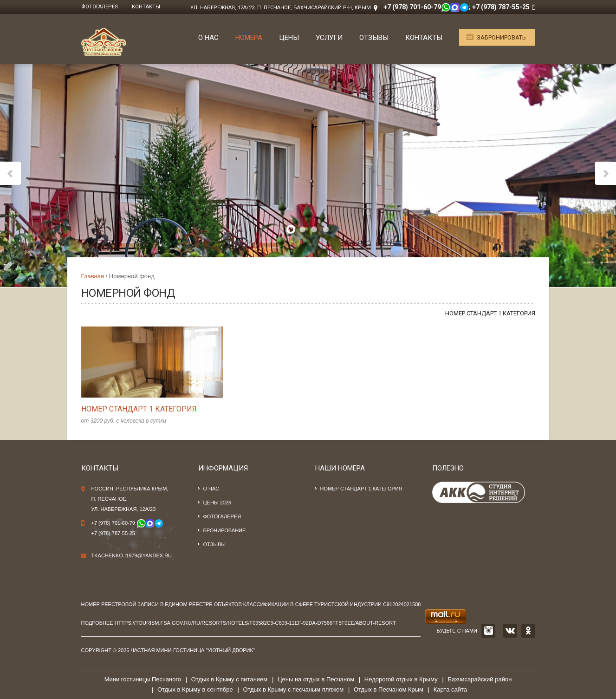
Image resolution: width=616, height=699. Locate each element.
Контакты (146, 7)
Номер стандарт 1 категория (490, 313)
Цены (289, 38)
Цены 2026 (217, 503)
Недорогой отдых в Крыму (401, 679)
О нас (208, 38)
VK (510, 631)
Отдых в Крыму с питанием (230, 679)
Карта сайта (450, 689)
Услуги (329, 38)
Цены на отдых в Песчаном (316, 679)
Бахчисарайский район (480, 679)
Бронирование (225, 530)
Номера (249, 38)
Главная (93, 276)
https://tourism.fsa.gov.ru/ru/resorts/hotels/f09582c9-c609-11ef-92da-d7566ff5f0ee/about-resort (255, 623)
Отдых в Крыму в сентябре (195, 689)
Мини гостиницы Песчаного (143, 679)
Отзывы (374, 38)
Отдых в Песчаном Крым (389, 689)
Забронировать (501, 37)
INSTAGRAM (488, 631)
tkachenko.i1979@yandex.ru (132, 555)
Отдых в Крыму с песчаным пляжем (293, 689)
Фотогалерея (100, 7)
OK (528, 631)
